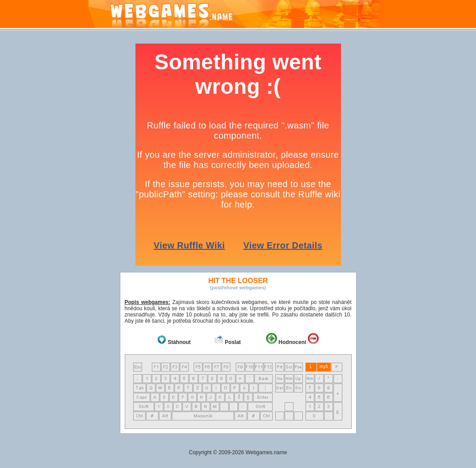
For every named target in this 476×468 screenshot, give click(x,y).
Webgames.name (266, 452)
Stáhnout (179, 342)
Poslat (233, 342)
